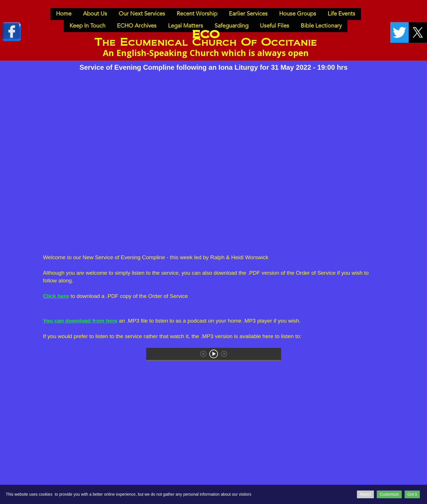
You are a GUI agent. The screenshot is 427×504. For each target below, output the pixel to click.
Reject (366, 494)
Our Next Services (142, 14)
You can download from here (80, 321)
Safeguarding (231, 26)
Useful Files (275, 26)
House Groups (298, 14)
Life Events (341, 14)
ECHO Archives (137, 26)
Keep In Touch (87, 26)
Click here (56, 296)
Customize (389, 494)
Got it (412, 494)
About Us (95, 14)
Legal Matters (186, 26)
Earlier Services (248, 14)
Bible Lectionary (321, 26)
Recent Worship (197, 14)
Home (64, 14)
